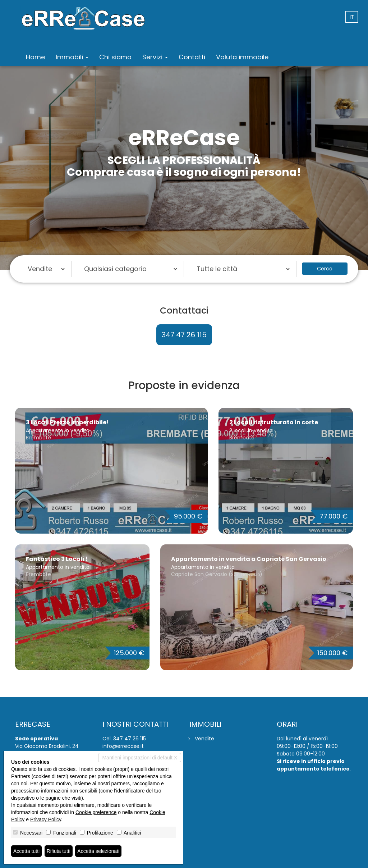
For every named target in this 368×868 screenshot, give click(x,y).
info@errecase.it (123, 746)
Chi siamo (115, 57)
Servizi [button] (155, 57)
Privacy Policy (46, 819)
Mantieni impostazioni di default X (140, 758)
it (352, 17)
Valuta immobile (242, 57)
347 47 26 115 (184, 335)
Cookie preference (96, 812)
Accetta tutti (26, 851)
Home (35, 57)
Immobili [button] (72, 57)
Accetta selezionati (98, 851)
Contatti (192, 57)
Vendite (204, 739)
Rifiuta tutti (59, 851)
